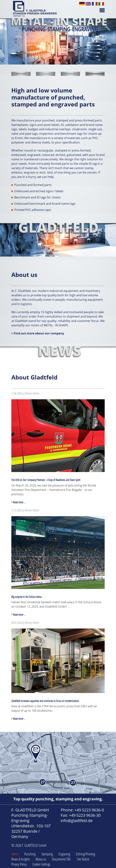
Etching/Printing (85, 854)
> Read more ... (18, 502)
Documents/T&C (61, 859)
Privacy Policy (19, 864)
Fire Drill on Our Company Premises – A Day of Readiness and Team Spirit (46, 480)
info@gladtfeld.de (77, 821)
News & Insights (21, 859)
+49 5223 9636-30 (85, 815)
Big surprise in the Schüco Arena (26, 597)
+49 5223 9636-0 (89, 810)
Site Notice (83, 859)
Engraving (64, 854)
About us (41, 859)
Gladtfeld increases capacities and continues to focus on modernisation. (45, 701)
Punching (30, 854)
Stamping (47, 854)
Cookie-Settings (41, 864)
